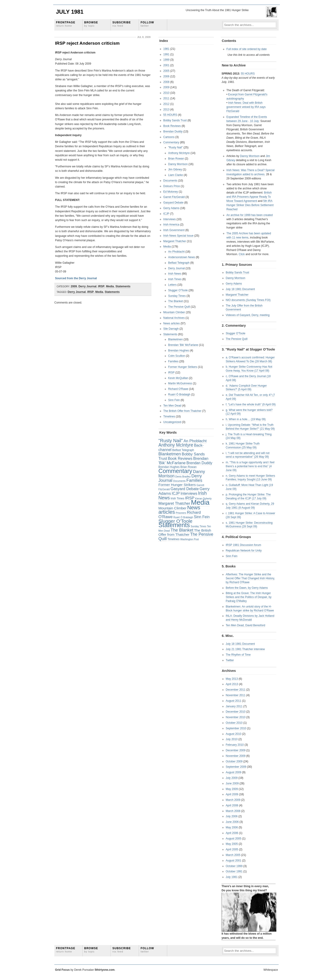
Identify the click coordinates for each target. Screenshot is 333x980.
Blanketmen (175, 339)
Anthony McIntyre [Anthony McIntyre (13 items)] (176, 445)
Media (110, 286)
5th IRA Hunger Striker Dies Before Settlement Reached (250, 205)
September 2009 (236, 767)
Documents (170, 181)
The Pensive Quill (179, 307)
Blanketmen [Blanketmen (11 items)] (170, 454)
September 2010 (236, 728)
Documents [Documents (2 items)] (179, 481)
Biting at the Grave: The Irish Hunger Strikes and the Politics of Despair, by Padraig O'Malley (249, 597)
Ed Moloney (171, 192)
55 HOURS (170, 115)
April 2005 (232, 849)
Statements (123, 286)
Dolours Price (172, 186)
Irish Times (175, 279)
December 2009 (236, 750)
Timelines (169, 416)
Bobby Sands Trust (175, 120)
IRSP (101, 286)
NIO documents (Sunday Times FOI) (248, 300)
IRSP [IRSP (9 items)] (190, 498)
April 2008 (232, 805)
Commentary (171, 142)
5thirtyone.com (105, 970)
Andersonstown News (182, 257)
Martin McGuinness (180, 383)
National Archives (174, 318)
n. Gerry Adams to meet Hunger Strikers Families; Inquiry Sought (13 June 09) (250, 478)
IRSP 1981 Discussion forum (243, 545)
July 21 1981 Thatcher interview (245, 649)
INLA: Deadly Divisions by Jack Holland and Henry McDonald (250, 618)
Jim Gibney (175, 169)
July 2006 (232, 816)
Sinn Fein (174, 400)
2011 (166, 98)
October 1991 (234, 871)
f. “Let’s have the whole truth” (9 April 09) (251, 404)
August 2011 (233, 701)
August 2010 (233, 734)
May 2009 (232, 789)
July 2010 (232, 739)
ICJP (166, 214)
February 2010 (235, 745)
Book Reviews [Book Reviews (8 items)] (180, 459)
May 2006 (232, 827)
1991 (166, 54)
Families (173, 361)
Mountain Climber (174, 312)
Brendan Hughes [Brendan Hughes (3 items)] (169, 467)
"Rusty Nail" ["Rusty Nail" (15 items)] (171, 441)
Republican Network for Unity (244, 551)
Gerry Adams (171, 208)
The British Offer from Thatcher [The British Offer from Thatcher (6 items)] (185, 532)
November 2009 (236, 756)
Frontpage (66, 24)
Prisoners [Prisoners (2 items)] (181, 513)
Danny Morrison (178, 164)
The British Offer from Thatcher (182, 411)
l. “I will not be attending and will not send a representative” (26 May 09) (248, 455)
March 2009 (233, 800)
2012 (166, 104)
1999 (166, 60)
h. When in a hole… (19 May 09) (246, 419)
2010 (166, 93)
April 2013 (232, 684)
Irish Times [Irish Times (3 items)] (177, 498)
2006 (166, 76)
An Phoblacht (176, 252)
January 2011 (234, 706)
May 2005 (232, 844)
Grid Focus (62, 970)
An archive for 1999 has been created (250, 215)
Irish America (171, 225)
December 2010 (236, 712)
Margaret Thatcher (175, 241)
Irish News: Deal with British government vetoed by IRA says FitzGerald (246, 107)
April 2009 (232, 794)
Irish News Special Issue (178, 236)
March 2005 (233, 855)
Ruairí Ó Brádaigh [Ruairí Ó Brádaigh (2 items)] (183, 517)
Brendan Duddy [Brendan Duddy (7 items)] (199, 463)
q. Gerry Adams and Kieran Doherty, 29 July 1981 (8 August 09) (250, 506)
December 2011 (236, 690)
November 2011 (236, 695)
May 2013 (232, 679)
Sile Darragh (171, 329)
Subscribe (122, 24)
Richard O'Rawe (178, 389)
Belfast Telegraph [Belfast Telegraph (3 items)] (183, 450)
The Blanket (176, 301)
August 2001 (233, 861)
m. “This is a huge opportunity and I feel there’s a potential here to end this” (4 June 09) (250, 466)
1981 (166, 49)
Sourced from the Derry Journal (76, 278)
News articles (171, 323)
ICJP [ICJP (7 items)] (176, 493)
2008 (166, 82)
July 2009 (232, 778)
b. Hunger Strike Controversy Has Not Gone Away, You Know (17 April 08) (249, 369)
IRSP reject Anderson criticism (87, 43)
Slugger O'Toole (178, 290)
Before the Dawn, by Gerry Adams (247, 588)
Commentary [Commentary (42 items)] (175, 471)
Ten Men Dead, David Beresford (245, 625)
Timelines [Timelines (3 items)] (173, 539)
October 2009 (234, 761)
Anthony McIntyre (179, 153)
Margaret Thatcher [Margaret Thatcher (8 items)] (174, 503)
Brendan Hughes (179, 351)
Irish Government (174, 230)
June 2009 (232, 783)
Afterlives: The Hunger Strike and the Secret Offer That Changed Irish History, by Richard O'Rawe (250, 578)
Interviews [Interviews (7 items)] (189, 493)
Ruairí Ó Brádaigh (179, 395)
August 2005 (233, 839)
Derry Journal (87, 286)
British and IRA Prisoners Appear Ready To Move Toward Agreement (249, 197)
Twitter (230, 660)
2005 (166, 71)
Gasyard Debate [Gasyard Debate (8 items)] (185, 489)
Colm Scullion (177, 356)
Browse (91, 24)
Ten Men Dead (172, 406)
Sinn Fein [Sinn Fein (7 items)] (202, 517)
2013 (166, 110)
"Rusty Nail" (175, 147)
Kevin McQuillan (178, 378)
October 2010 (234, 723)
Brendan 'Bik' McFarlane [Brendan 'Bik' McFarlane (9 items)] (183, 461)
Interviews (170, 219)
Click (242, 254)
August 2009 (233, 772)
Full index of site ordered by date (247, 49)
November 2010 (236, 717)
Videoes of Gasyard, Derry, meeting (248, 315)
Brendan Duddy (173, 132)
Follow (147, 24)
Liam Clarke (176, 175)
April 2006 (232, 833)
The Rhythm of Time (238, 655)
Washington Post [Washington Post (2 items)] (189, 539)
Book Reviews (172, 126)
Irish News (175, 274)
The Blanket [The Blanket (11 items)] (182, 530)
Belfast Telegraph (179, 263)
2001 (166, 65)
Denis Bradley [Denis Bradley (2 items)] (183, 476)
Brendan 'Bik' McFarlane (183, 345)
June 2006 (232, 822)
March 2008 (233, 811)
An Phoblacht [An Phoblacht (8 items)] (195, 441)
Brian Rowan (176, 159)
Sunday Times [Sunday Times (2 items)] (198, 526)
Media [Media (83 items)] (200, 502)
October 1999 (234, 866)
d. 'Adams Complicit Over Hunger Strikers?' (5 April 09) (246, 388)
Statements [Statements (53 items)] (174, 525)
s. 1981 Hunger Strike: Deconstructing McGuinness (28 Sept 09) (249, 525)
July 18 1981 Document (240, 289)
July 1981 (70, 12)
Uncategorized (172, 422)
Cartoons (169, 137)
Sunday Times (177, 296)
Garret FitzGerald (174, 197)
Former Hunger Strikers (183, 367)
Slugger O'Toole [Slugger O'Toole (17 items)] (175, 521)
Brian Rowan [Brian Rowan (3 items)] (188, 467)
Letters (172, 285)
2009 (74, 286)
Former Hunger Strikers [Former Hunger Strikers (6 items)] (177, 485)
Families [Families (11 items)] (194, 480)
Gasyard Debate (173, 203)
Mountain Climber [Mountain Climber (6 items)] (172, 508)
